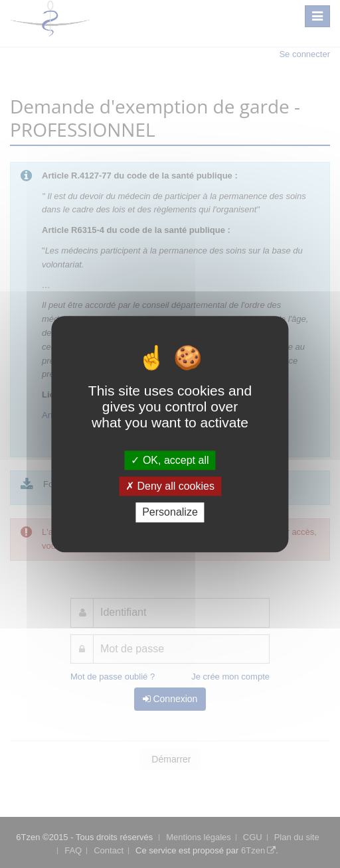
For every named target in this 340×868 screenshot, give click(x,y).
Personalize (170, 513)
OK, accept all (170, 460)
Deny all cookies (170, 486)
